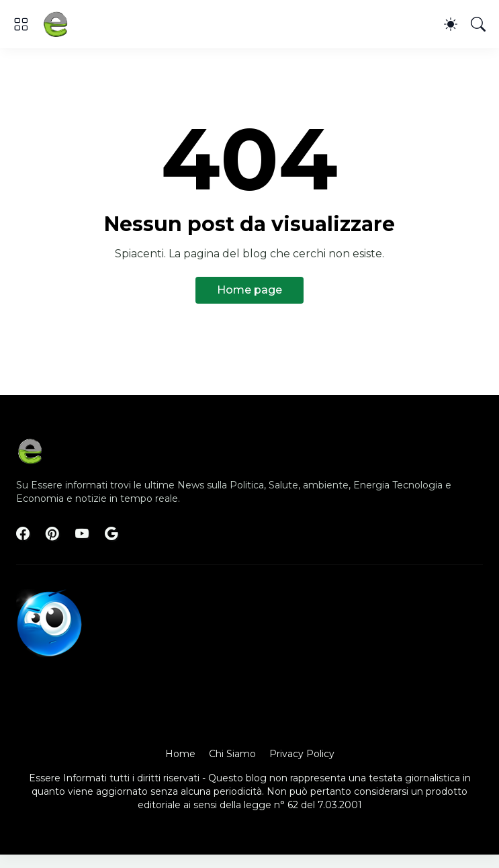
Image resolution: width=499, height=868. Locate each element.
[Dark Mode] (451, 24)
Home (180, 754)
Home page (250, 290)
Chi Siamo (232, 754)
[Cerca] (478, 24)
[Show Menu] (21, 24)
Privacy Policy (302, 754)
